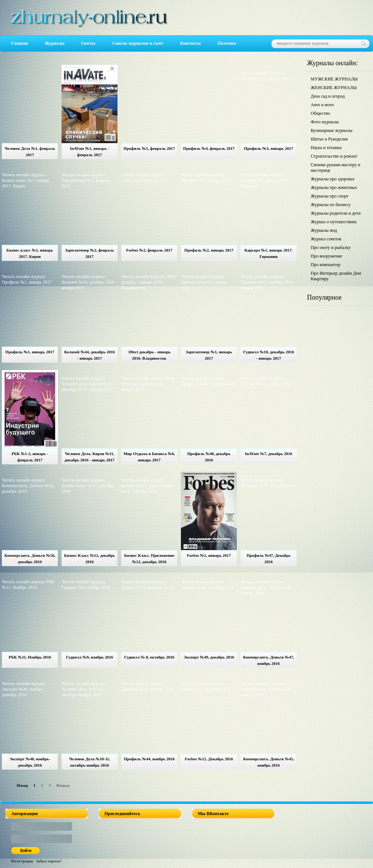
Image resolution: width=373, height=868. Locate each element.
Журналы (55, 43)
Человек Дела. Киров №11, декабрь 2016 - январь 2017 (90, 457)
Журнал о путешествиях (334, 222)
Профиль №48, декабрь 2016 (209, 457)
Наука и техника (326, 148)
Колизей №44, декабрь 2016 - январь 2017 (90, 355)
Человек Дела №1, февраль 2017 (30, 151)
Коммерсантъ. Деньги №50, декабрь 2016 (30, 558)
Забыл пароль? (49, 861)
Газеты (88, 43)
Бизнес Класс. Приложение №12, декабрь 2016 (149, 558)
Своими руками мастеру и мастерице (336, 168)
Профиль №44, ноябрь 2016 (149, 759)
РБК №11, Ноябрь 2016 (30, 657)
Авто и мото (322, 105)
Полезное (227, 43)
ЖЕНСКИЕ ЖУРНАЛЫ (334, 88)
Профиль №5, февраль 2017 (149, 148)
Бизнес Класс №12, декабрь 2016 (90, 558)
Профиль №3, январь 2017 (268, 148)
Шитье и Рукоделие (329, 139)
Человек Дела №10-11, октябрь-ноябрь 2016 (90, 762)
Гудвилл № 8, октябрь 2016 (149, 657)
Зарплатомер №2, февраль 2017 (89, 253)
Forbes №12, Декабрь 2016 (209, 759)
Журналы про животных (334, 187)
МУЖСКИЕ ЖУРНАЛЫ (334, 79)
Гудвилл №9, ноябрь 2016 (90, 657)
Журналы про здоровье (333, 179)
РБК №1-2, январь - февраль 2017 (30, 457)
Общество (320, 113)
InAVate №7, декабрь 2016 (268, 454)
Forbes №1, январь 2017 (209, 555)
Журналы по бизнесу (331, 205)
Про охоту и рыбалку (331, 247)
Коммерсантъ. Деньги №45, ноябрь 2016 (269, 762)
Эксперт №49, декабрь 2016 (209, 657)
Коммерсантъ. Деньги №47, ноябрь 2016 (269, 660)
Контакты (190, 43)
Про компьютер (326, 265)
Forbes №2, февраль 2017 (149, 250)
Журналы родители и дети (336, 213)
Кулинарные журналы (332, 130)
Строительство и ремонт (334, 156)
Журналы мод (324, 230)
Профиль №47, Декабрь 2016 (269, 558)
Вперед (63, 785)
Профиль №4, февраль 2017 (209, 148)
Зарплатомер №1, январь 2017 (209, 355)
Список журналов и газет (138, 43)
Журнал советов (326, 239)
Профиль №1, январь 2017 (30, 352)
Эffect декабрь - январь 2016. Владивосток (149, 355)
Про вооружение (327, 256)
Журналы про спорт (330, 196)
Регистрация (22, 861)
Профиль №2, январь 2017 (209, 250)
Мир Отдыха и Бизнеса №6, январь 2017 (149, 457)
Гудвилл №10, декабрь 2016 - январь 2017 (269, 355)
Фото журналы (325, 122)
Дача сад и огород (328, 96)
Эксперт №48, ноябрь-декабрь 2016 (30, 762)
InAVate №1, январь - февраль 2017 (90, 151)
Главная (20, 43)
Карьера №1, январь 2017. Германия (269, 253)
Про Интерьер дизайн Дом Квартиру (336, 276)
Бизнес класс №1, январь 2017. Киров (30, 253)
